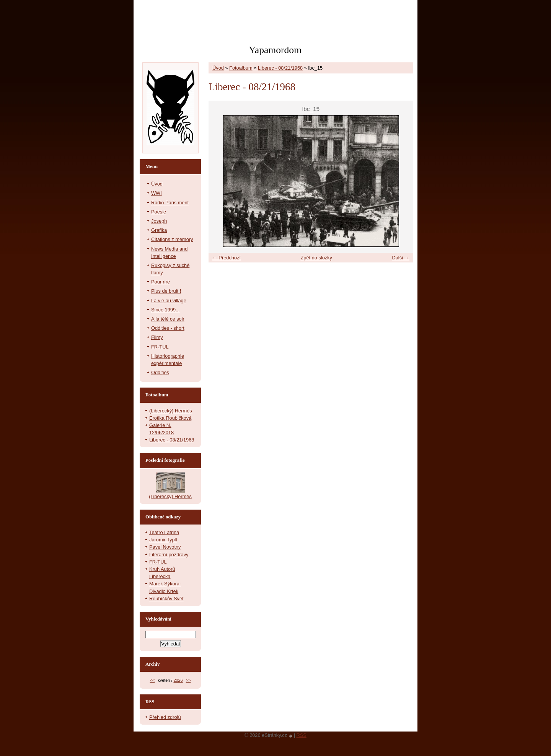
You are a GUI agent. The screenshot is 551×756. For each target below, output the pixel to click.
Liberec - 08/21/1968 (280, 68)
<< (152, 680)
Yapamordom (275, 50)
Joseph (159, 221)
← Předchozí (227, 258)
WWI (156, 193)
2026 (178, 680)
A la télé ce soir (168, 319)
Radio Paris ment (170, 203)
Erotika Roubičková (170, 418)
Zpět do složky (316, 258)
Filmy (157, 337)
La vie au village (169, 301)
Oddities (160, 372)
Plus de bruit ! (166, 291)
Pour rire (161, 282)
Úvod (218, 68)
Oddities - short (168, 328)
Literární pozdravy (169, 555)
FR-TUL (160, 347)
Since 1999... (165, 310)
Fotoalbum (241, 68)
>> (188, 680)
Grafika (159, 230)
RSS (302, 735)
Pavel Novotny (165, 547)
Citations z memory (172, 239)
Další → (401, 258)
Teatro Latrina (164, 532)
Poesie (159, 212)
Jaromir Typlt (163, 540)
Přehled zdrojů (165, 717)
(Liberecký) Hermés (171, 411)
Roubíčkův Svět (166, 599)
